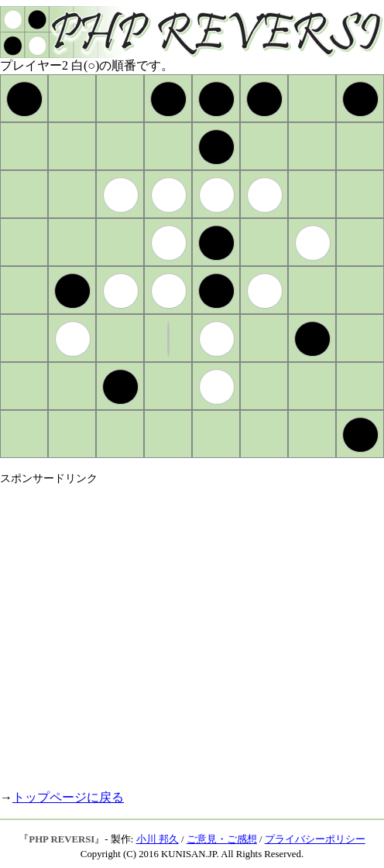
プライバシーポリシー (315, 839)
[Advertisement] (145, 631)
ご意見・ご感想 (222, 839)
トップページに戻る (68, 797)
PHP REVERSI (62, 839)
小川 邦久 (158, 839)
